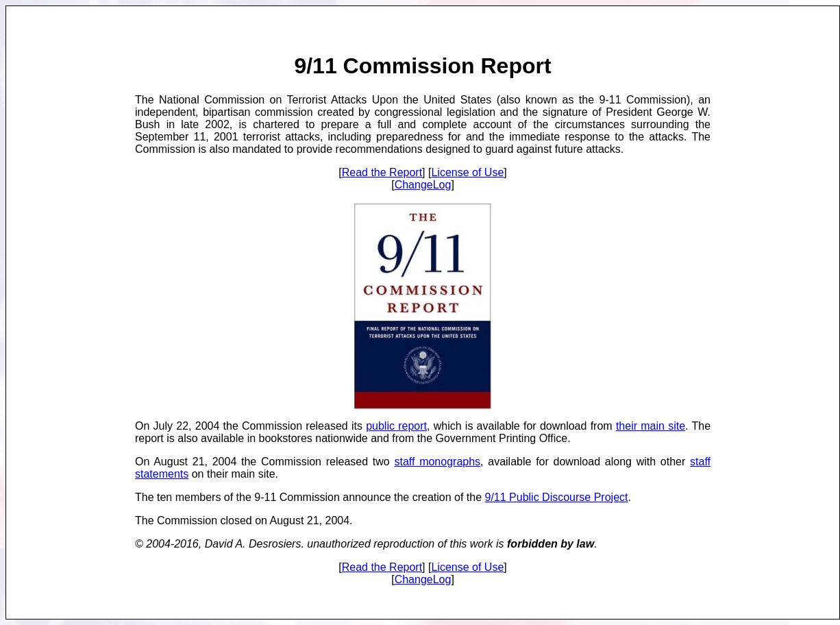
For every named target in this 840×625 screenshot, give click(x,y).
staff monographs (437, 462)
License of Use (467, 172)
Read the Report (382, 172)
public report (396, 426)
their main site (651, 426)
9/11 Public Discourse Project (557, 497)
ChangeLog (423, 185)
